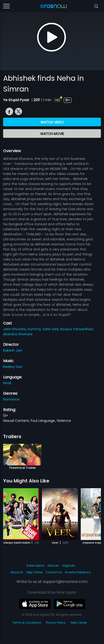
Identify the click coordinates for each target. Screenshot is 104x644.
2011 (37, 100)
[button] (90, 513)
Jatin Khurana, (15, 329)
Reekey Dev (13, 367)
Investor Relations (78, 572)
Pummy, (35, 329)
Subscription (36, 566)
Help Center (34, 572)
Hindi (7, 383)
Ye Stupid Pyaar (17, 100)
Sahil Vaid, (51, 329)
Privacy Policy (56, 623)
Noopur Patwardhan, (77, 329)
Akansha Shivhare (18, 334)
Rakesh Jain (13, 350)
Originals (68, 566)
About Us (17, 572)
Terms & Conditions (27, 623)
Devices (53, 566)
